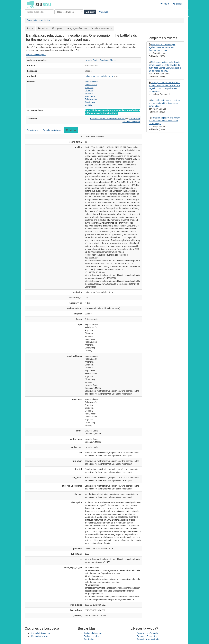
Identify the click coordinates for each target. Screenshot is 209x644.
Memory (88, 105)
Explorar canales (91, 636)
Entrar (178, 4)
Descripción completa (36, 55)
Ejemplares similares (52, 130)
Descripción (32, 130)
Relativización (91, 85)
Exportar (59, 28)
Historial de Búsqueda (40, 633)
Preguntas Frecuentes (147, 636)
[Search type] (69, 12)
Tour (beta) (89, 639)
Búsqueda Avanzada (40, 636)
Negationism (90, 96)
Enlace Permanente (103, 28)
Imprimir (44, 28)
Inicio (165, 4)
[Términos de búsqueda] (39, 12)
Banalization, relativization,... (40, 20)
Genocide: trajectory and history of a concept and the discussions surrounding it (164, 103)
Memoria (89, 93)
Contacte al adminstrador (148, 639)
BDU (30, 5)
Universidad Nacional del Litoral (99, 76)
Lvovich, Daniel (92, 60)
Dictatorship (90, 102)
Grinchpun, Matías (108, 60)
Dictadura (89, 90)
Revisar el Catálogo (93, 633)
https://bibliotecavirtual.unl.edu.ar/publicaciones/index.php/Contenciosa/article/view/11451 (112, 112)
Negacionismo (91, 82)
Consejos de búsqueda (147, 633)
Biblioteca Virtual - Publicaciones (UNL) (108, 119)
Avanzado (103, 12)
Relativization (91, 99)
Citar (31, 28)
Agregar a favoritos (78, 28)
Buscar (90, 12)
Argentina (89, 88)
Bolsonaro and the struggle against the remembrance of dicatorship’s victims (162, 47)
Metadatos (71, 130)
